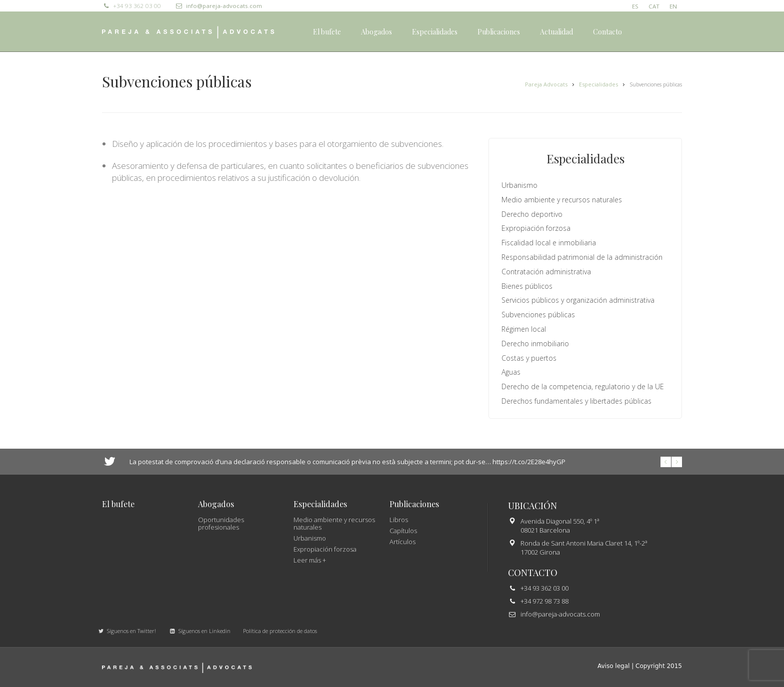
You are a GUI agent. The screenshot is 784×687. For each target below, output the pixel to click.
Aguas (511, 372)
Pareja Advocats (546, 84)
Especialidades (598, 84)
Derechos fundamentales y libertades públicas (576, 401)
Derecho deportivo (532, 214)
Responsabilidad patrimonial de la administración (582, 257)
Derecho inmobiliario (535, 343)
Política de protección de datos (280, 631)
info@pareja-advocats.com (218, 6)
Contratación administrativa (546, 272)
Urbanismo (519, 185)
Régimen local (524, 329)
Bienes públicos (527, 286)
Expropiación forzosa (536, 228)
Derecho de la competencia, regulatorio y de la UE (583, 386)
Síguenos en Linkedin (199, 631)
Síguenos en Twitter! (126, 631)
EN (673, 6)
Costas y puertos (529, 358)
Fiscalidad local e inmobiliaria (549, 243)
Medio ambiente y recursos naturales (562, 200)
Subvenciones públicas (538, 315)
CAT (654, 6)
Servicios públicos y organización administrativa (578, 300)
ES (635, 6)
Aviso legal (613, 666)
